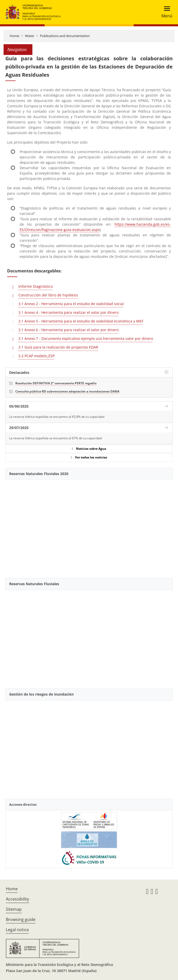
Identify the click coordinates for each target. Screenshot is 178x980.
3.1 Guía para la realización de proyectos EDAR (58, 347)
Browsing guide (21, 919)
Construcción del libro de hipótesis (48, 295)
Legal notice (17, 930)
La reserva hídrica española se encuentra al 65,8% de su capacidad (57, 417)
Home (14, 36)
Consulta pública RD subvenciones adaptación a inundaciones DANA (67, 391)
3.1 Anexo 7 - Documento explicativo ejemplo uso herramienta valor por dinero (86, 338)
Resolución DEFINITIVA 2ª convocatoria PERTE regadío (56, 383)
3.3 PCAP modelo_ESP (36, 356)
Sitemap (14, 909)
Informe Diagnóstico (36, 286)
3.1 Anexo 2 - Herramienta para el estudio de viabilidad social (71, 304)
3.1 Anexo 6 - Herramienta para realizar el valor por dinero (68, 330)
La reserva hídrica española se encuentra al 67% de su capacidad (55, 438)
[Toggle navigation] (165, 12)
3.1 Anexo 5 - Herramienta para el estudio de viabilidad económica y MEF (81, 321)
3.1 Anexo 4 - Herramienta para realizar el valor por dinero (68, 312)
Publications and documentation (65, 36)
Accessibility (17, 899)
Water (30, 36)
